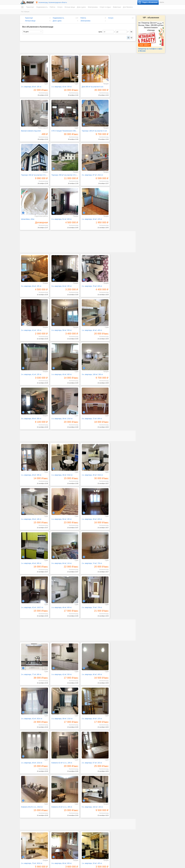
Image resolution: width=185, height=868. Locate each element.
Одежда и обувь (65, 846)
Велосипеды (135, 815)
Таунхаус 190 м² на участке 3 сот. (63, 129)
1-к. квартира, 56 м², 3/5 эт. (31, 422)
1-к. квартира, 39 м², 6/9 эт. (61, 422)
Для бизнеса (128, 7)
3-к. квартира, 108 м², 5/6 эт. (32, 324)
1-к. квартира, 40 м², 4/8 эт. (61, 281)
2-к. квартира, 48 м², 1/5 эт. (31, 715)
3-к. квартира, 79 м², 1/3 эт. (61, 715)
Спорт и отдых (105, 7)
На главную (25, 12)
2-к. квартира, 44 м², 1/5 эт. (61, 574)
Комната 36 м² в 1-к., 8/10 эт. (61, 617)
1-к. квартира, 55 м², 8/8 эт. (90, 715)
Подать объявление (140, 860)
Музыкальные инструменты (140, 822)
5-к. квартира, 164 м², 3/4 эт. (119, 617)
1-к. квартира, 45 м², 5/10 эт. (90, 379)
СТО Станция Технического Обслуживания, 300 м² (34, 129)
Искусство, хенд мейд (66, 820)
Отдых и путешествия (138, 824)
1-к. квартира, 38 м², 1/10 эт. (32, 574)
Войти (162, 2)
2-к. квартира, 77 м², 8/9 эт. (31, 531)
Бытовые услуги (65, 815)
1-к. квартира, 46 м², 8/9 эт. (90, 465)
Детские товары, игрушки (67, 848)
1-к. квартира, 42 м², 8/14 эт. (119, 531)
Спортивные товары (137, 827)
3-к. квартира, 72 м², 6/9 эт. (119, 324)
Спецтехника (28, 818)
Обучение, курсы (65, 827)
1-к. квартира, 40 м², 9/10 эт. (90, 758)
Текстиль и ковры (101, 827)
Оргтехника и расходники (103, 839)
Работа (52, 7)
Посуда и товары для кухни (104, 818)
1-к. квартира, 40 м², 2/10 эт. (90, 574)
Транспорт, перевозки (66, 838)
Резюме (26, 850)
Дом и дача (81, 7)
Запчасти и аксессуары (31, 822)
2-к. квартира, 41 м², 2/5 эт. (90, 281)
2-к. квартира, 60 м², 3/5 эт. (31, 86)
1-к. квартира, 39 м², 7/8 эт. (61, 758)
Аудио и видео (100, 832)
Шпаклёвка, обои (57, 172)
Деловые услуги (64, 818)
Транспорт (30, 7)
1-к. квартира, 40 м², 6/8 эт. (119, 281)
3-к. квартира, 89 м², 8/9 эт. (61, 324)
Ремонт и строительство (103, 822)
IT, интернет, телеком (66, 813)
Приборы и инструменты (103, 841)
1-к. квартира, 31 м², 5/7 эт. (119, 672)
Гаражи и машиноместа (31, 837)
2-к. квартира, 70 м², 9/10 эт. (32, 672)
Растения (98, 824)
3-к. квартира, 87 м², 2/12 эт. (32, 172)
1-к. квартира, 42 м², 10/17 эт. (62, 465)
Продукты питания (101, 820)
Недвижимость (42, 7)
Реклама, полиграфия (66, 829)
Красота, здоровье (65, 822)
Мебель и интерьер (101, 815)
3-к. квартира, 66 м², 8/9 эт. (61, 672)
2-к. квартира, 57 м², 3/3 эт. (31, 617)
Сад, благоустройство (66, 836)
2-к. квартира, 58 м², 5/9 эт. (31, 281)
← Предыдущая (30, 799)
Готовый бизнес (136, 843)
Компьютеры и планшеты (103, 837)
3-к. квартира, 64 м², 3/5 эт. (31, 237)
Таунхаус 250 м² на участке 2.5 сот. (122, 129)
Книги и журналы (136, 818)
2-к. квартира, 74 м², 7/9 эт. (31, 465)
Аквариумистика (136, 832)
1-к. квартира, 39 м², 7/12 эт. (119, 715)
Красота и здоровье (66, 853)
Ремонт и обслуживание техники (70, 831)
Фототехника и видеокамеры (104, 846)
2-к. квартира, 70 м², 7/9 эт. (119, 465)
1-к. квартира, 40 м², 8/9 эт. (90, 422)
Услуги (60, 7)
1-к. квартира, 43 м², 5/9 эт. (61, 86)
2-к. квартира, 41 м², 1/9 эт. (119, 237)
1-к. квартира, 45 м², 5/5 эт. (119, 758)
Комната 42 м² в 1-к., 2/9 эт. (119, 574)
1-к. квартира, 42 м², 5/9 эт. (61, 531)
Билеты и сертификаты (138, 813)
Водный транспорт (30, 820)
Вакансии (27, 847)
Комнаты (26, 830)
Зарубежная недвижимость (32, 841)
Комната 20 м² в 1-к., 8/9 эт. (90, 617)
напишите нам (125, 866)
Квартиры (27, 828)
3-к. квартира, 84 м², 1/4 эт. (119, 422)
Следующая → (44, 799)
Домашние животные (138, 835)
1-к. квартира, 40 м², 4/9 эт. (90, 531)
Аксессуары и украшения (67, 850)
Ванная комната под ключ (119, 86)
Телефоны (98, 844)
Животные (117, 7)
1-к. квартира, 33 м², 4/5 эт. (90, 672)
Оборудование (135, 845)
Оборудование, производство (69, 824)
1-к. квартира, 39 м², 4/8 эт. (119, 379)
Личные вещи (70, 7)
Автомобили (27, 813)
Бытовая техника (100, 813)
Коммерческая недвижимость (33, 839)
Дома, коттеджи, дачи (31, 832)
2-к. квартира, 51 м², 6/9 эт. (90, 172)
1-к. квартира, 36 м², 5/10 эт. (61, 379)
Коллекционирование (138, 820)
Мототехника (28, 815)
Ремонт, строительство (67, 833)
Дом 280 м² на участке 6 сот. (90, 86)
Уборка (62, 840)
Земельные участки (30, 835)
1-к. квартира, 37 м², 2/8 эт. (31, 758)
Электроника (93, 7)
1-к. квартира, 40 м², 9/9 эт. (31, 379)
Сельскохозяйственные (138, 837)
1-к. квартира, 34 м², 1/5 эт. (119, 172)
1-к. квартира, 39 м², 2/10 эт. (90, 324)
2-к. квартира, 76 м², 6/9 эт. (90, 237)
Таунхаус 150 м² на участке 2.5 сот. (92, 129)
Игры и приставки (101, 835)
